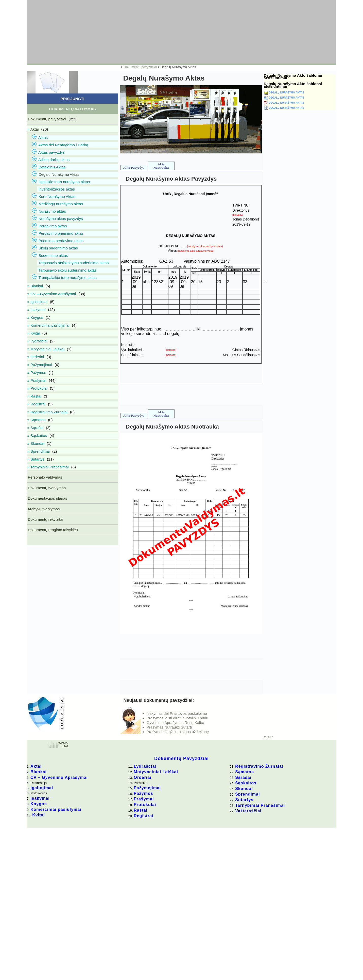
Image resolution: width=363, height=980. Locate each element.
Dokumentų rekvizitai (45, 519)
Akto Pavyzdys (134, 168)
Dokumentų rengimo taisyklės (52, 530)
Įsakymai (40, 798)
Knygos (39, 804)
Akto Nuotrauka (161, 166)
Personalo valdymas (45, 477)
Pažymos (143, 793)
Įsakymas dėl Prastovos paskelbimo (177, 713)
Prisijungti (72, 99)
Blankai (39, 772)
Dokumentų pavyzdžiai (140, 67)
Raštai (141, 810)
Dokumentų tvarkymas (46, 488)
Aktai (36, 766)
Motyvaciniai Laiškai (156, 772)
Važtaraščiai (248, 811)
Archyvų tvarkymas (43, 509)
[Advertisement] (150, 32)
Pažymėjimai (147, 788)
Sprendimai (247, 794)
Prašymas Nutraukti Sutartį (169, 727)
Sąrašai (243, 777)
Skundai (244, 789)
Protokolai (145, 805)
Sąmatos (245, 772)
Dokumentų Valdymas (72, 109)
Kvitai (39, 815)
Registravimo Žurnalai (259, 766)
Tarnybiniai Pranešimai (260, 805)
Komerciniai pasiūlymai (56, 809)
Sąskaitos (246, 783)
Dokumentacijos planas (47, 498)
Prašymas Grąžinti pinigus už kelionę (178, 732)
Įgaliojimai (42, 788)
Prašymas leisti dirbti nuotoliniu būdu (177, 718)
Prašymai (144, 799)
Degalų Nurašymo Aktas (287, 93)
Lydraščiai (145, 766)
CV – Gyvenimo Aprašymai (59, 777)
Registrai (143, 816)
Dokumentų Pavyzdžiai (181, 758)
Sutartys (244, 800)
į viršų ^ (268, 737)
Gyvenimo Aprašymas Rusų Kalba (176, 723)
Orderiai (142, 777)
